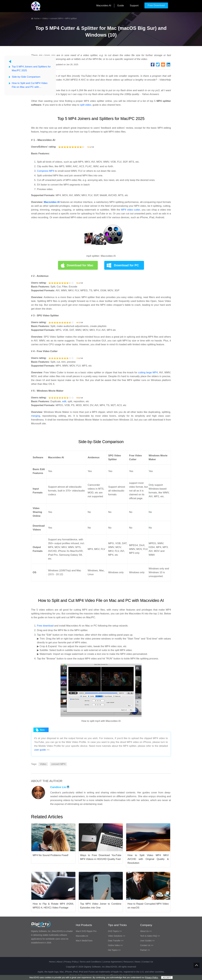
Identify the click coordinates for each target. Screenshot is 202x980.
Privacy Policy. (152, 977)
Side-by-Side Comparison (26, 77)
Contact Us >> (147, 945)
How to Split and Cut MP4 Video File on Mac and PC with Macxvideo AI (30, 85)
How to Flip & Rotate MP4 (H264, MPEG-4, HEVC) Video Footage (53, 906)
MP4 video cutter (131, 210)
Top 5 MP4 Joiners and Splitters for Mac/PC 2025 (31, 69)
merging (36, 416)
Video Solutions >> (117, 936)
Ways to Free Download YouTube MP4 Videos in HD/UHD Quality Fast (101, 857)
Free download (45, 626)
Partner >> (145, 950)
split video (86, 105)
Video (45, 18)
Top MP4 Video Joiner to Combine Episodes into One (101, 906)
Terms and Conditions (90, 962)
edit (64, 401)
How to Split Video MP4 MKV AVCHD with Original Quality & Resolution (148, 859)
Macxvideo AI (104, 6)
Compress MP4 (46, 171)
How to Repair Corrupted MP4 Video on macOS (148, 906)
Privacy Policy (71, 962)
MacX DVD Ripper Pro (86, 931)
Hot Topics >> (114, 950)
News (138, 962)
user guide (40, 750)
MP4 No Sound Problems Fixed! (51, 855)
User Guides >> (147, 941)
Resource (128, 962)
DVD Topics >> (115, 931)
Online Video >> (115, 945)
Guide (121, 6)
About (59, 962)
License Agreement (112, 962)
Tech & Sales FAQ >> (150, 936)
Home (37, 18)
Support (134, 6)
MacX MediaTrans (84, 941)
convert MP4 (57, 18)
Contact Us (148, 962)
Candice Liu (60, 787)
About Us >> (146, 931)
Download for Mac (80, 265)
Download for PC (126, 265)
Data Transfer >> (116, 941)
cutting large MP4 (148, 372)
